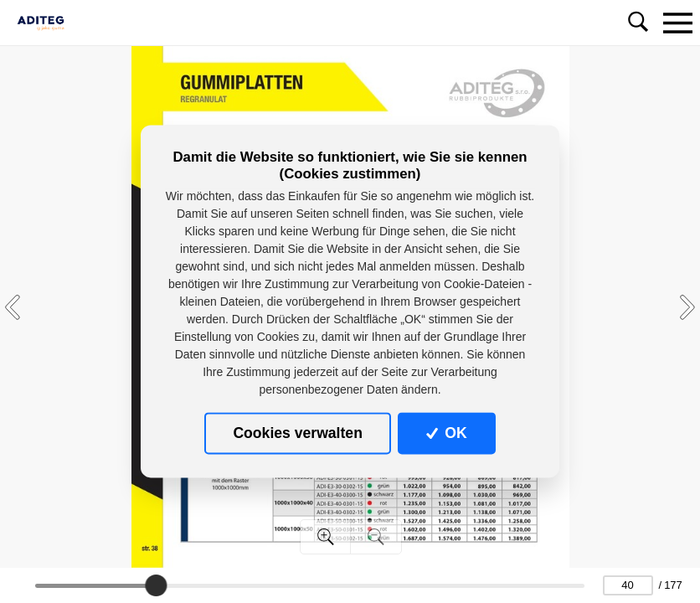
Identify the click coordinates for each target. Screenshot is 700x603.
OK (447, 433)
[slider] (156, 585)
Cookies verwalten (298, 433)
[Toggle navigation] (677, 23)
